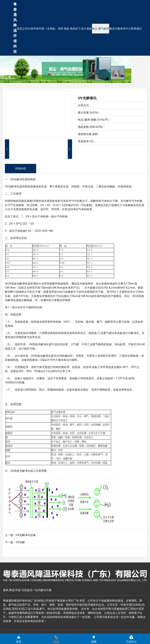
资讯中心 (126, 29)
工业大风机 (85, 29)
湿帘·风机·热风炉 (68, 29)
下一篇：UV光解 (15, 542)
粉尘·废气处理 (101, 29)
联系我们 (137, 29)
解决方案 (115, 29)
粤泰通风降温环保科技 (15, 28)
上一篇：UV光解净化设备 (20, 535)
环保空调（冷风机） (46, 29)
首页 (20, 29)
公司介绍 (28, 29)
